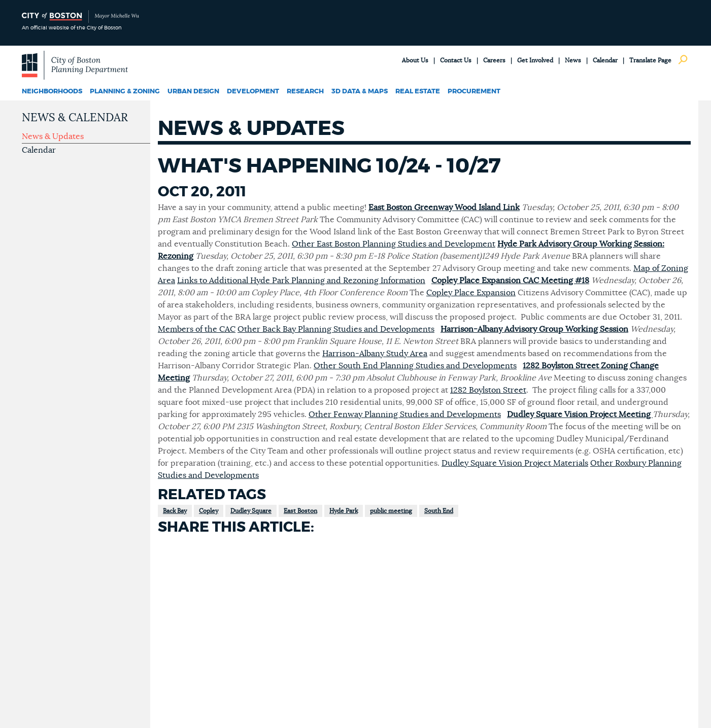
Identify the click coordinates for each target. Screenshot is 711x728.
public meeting (391, 511)
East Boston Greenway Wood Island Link (444, 207)
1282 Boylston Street (488, 390)
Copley (209, 511)
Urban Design (193, 92)
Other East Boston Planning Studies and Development (394, 244)
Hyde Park (344, 511)
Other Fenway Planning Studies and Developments (405, 414)
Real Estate (418, 92)
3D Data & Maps (360, 92)
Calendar (605, 60)
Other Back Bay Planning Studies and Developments (336, 329)
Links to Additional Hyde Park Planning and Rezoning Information (301, 281)
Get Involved (535, 60)
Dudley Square (251, 511)
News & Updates (53, 136)
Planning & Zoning (125, 92)
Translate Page (650, 60)
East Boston (300, 511)
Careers (494, 60)
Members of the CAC (197, 329)
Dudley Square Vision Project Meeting (580, 414)
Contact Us (456, 60)
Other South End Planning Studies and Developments (415, 366)
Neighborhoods (52, 92)
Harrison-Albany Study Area (375, 354)
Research (305, 92)
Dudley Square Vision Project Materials (515, 463)
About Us (415, 60)
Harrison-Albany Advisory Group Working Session (534, 329)
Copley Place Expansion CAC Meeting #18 (510, 281)
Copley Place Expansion (471, 293)
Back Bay (175, 511)
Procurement (474, 92)
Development (253, 92)
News (573, 60)
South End (439, 511)
